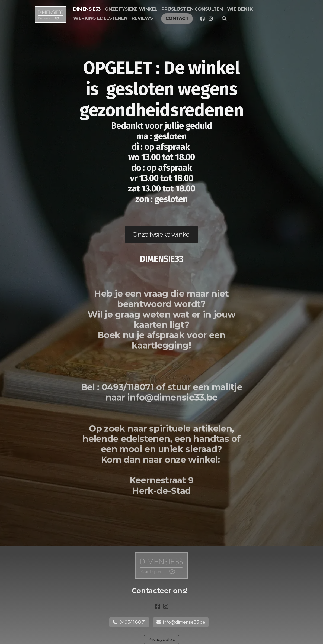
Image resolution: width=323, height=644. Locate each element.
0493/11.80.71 (129, 622)
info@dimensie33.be (181, 622)
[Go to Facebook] (202, 19)
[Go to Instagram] (210, 19)
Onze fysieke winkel (161, 234)
